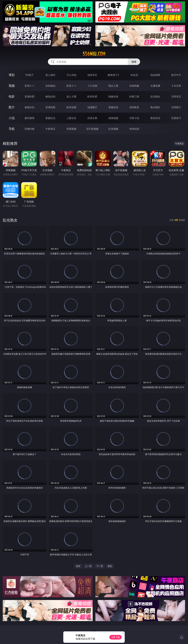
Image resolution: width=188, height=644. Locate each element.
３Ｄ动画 (92, 86)
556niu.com (94, 54)
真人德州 (50, 75)
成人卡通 (71, 96)
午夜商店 (50, 129)
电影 (12, 96)
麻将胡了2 (113, 75)
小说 (12, 118)
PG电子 (29, 75)
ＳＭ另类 (176, 86)
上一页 (88, 566)
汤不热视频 (92, 129)
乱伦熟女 (155, 96)
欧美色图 (71, 107)
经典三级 (134, 96)
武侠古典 (92, 118)
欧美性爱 (92, 96)
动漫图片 (92, 107)
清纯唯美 (134, 107)
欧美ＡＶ (71, 86)
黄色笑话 (155, 118)
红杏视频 (113, 129)
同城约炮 (29, 129)
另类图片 (176, 107)
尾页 (110, 566)
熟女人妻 (113, 86)
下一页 (100, 566)
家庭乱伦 (50, 118)
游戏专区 (92, 75)
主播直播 (155, 86)
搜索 (134, 62)
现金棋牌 (155, 75)
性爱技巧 (176, 118)
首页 (78, 566)
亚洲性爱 (29, 96)
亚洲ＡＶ (29, 86)
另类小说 (134, 118)
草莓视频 (71, 129)
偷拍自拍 (50, 96)
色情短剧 (134, 129)
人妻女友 (71, 118)
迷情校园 (113, 118)
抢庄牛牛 (176, 75)
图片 (12, 107)
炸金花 (134, 75)
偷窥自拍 (29, 107)
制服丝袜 (113, 96)
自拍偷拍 (50, 86)
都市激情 (29, 118)
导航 (12, 129)
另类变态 (176, 96)
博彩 (12, 75)
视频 (12, 86)
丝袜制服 (134, 86)
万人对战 (71, 75)
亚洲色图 (50, 107)
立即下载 (116, 637)
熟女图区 (155, 107)
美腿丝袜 (113, 107)
